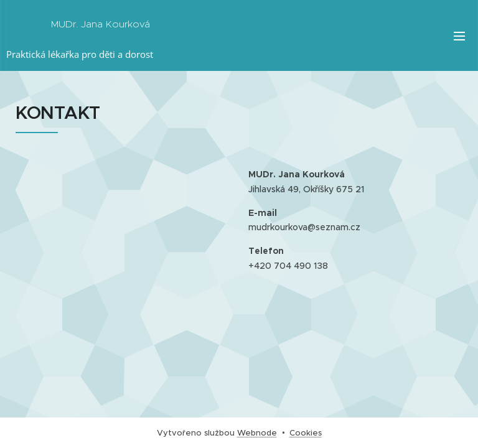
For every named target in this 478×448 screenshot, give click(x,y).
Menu (459, 36)
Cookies (306, 433)
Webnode (257, 433)
